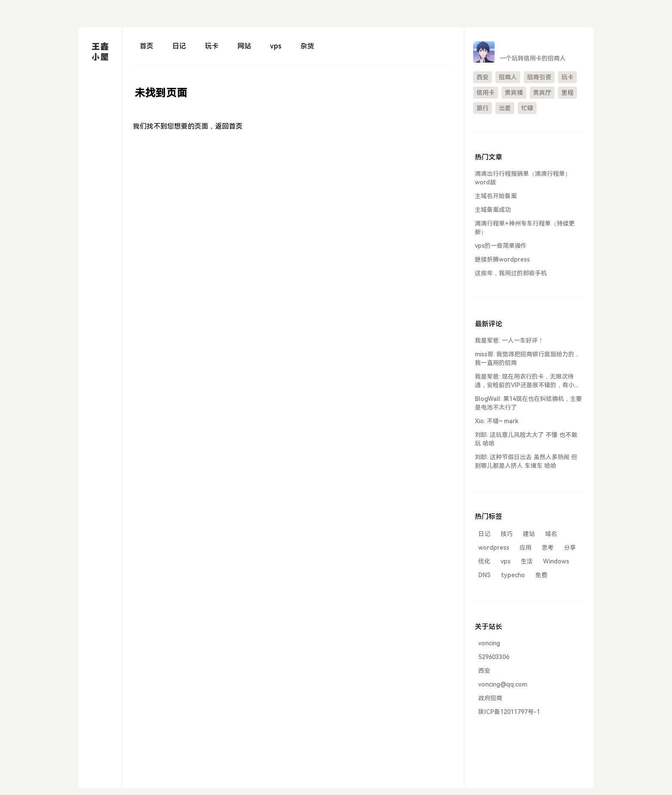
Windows (556, 561)
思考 (548, 548)
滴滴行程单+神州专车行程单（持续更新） (525, 228)
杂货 (307, 46)
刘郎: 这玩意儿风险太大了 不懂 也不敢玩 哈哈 (526, 439)
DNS (484, 575)
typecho (513, 575)
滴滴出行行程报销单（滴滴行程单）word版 (523, 178)
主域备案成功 (493, 210)
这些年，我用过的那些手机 (511, 273)
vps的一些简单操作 (501, 246)
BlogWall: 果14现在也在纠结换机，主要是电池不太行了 (528, 403)
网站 (244, 46)
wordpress (494, 548)
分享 (570, 548)
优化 (484, 561)
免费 (541, 575)
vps (276, 46)
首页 (147, 46)
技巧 (507, 534)
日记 (179, 46)
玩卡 (212, 46)
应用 (525, 548)
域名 (551, 534)
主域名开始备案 (496, 196)
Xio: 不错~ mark (497, 421)
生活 (527, 561)
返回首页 (229, 126)
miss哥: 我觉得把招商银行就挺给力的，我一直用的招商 (528, 358)
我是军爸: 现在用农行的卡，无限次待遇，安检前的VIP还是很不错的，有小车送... (528, 381)
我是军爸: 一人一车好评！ (509, 340)
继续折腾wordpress (502, 259)
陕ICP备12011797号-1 (509, 712)
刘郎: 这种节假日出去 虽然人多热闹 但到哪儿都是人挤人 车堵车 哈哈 (526, 461)
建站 (529, 534)
